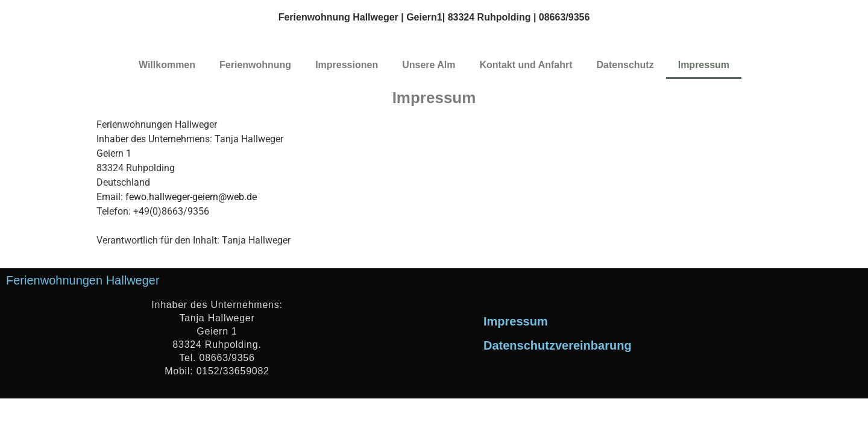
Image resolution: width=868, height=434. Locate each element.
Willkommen (167, 65)
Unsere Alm (429, 65)
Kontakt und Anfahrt (526, 65)
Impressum (704, 65)
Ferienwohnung (255, 65)
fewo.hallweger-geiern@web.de (191, 197)
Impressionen (347, 65)
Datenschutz (625, 65)
